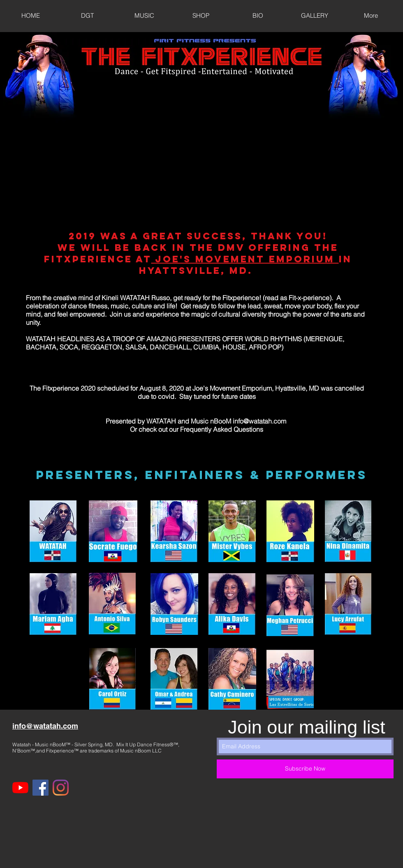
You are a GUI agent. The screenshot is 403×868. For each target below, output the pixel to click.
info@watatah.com (259, 421)
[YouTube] (20, 788)
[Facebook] (41, 788)
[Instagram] (61, 788)
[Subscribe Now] (305, 769)
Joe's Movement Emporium (245, 259)
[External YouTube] (201, 141)
